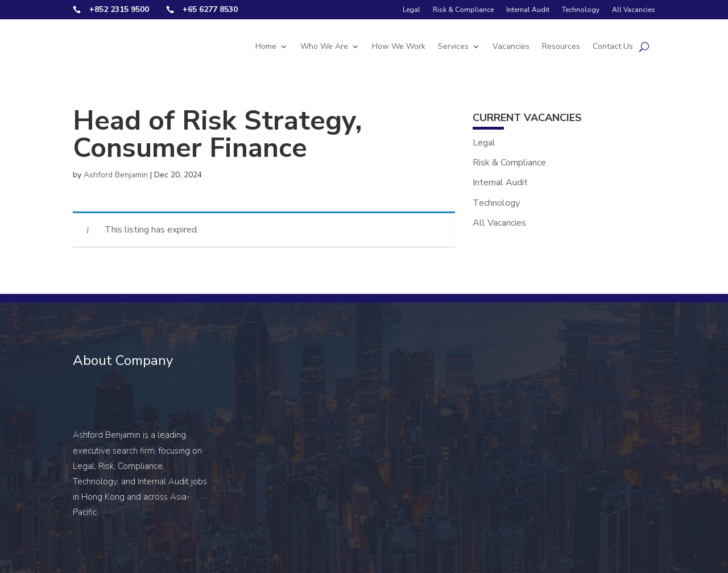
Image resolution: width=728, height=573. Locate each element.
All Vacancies (634, 10)
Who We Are (324, 46)
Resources (561, 46)
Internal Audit (528, 10)
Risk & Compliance (463, 10)
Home (266, 46)
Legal (411, 10)
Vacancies (511, 46)
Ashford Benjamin (116, 175)
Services (453, 46)
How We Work (399, 46)
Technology (581, 10)
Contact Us (613, 46)
